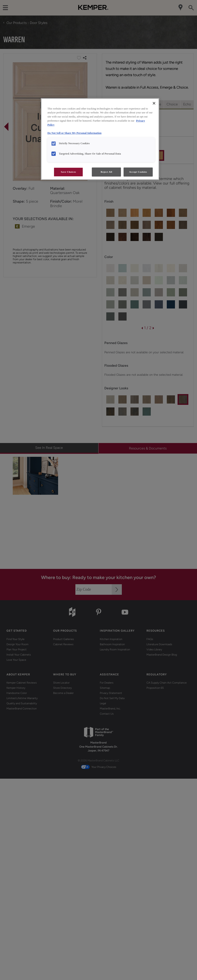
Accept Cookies (138, 172)
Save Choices (68, 172)
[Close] (154, 103)
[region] (100, 139)
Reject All (106, 172)
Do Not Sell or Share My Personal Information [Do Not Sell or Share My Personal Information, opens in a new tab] (74, 133)
